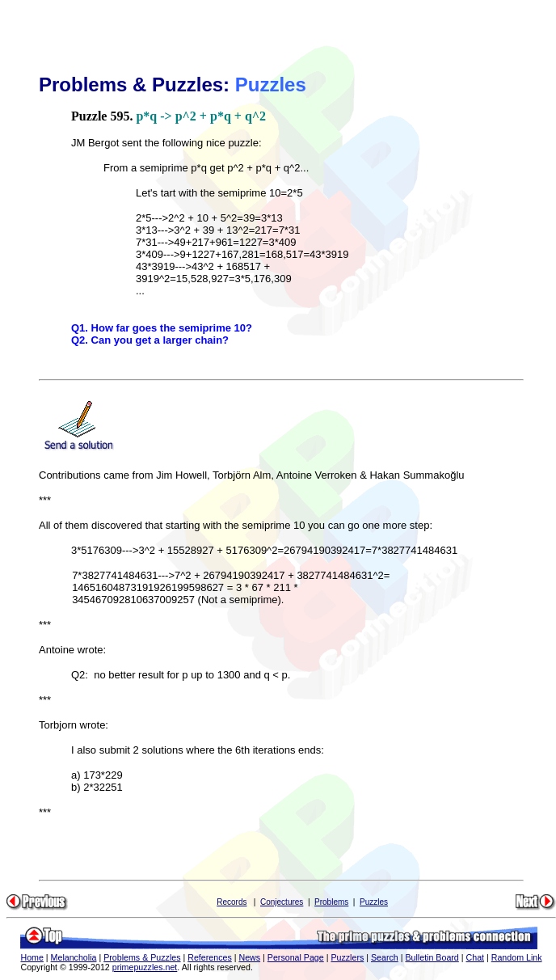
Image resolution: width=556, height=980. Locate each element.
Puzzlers (347, 957)
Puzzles (374, 902)
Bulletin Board (432, 957)
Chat (476, 957)
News (249, 957)
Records (232, 902)
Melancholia (74, 957)
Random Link (517, 957)
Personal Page (296, 957)
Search (385, 957)
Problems (331, 902)
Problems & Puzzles (142, 957)
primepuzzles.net (145, 967)
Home (32, 957)
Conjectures (282, 902)
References (210, 957)
